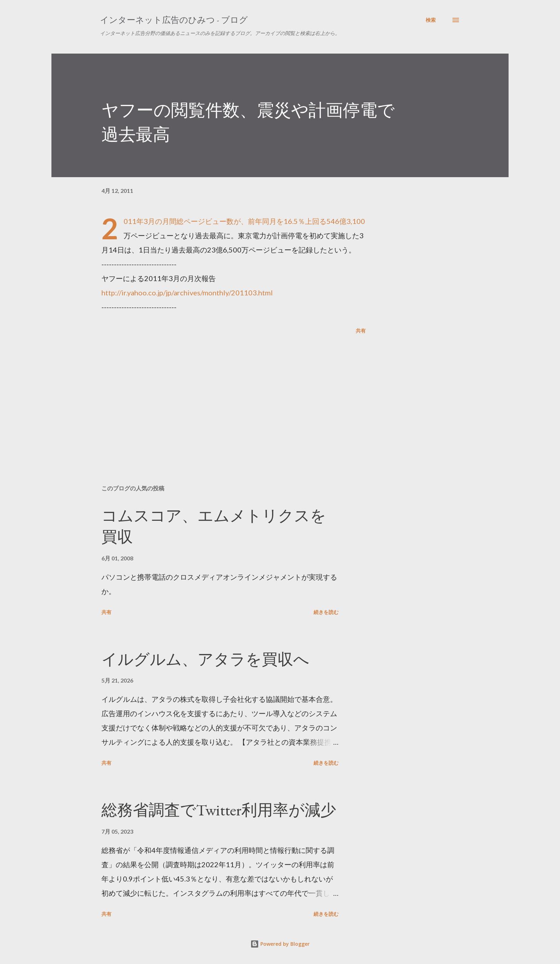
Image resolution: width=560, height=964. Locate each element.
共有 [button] (361, 331)
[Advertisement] (222, 396)
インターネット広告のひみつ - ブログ (174, 20)
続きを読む (326, 612)
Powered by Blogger (280, 944)
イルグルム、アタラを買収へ (205, 659)
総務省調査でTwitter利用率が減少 (219, 810)
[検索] (431, 20)
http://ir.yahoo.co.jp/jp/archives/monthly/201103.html (187, 293)
